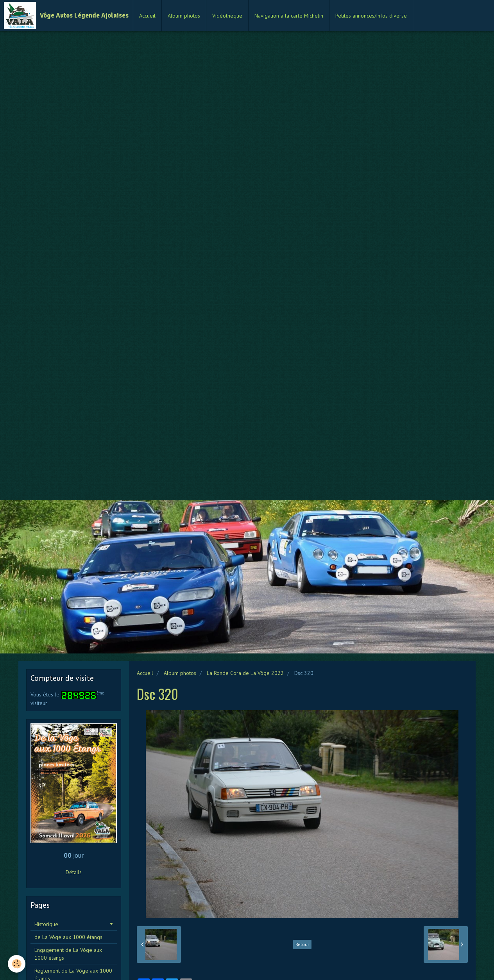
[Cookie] (17, 964)
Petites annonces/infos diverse (371, 16)
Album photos (184, 16)
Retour (302, 944)
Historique (46, 924)
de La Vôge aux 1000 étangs (68, 937)
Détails (74, 872)
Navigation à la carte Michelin (289, 16)
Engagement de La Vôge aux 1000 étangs (68, 954)
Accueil (147, 16)
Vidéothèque (227, 16)
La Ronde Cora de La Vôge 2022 (245, 673)
